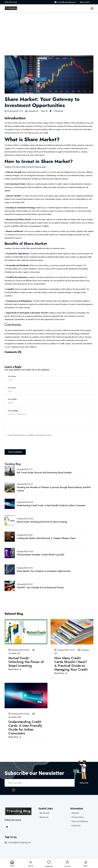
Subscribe (84, 783)
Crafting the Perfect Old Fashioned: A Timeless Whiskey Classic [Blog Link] (46, 538)
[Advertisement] (49, 31)
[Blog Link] (26, 631)
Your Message (13, 411)
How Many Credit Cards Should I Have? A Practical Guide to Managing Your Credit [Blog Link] (71, 664)
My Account (45, 813)
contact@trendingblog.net (19, 842)
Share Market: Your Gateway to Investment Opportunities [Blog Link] (44, 571)
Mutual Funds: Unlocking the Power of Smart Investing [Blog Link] (42, 522)
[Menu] (86, 864)
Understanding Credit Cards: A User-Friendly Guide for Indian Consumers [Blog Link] (51, 505)
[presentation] (24, 444)
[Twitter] (51, 111)
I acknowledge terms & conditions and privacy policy (30, 435)
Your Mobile (12, 399)
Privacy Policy (78, 817)
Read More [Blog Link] (15, 669)
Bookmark (44, 817)
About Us (75, 813)
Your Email (12, 388)
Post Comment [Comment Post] (15, 452)
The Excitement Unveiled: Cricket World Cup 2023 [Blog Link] (41, 555)
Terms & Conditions (80, 821)
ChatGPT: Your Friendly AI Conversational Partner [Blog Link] (40, 588)
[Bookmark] (54, 111)
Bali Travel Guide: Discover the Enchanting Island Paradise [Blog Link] (44, 473)
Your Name (12, 376)
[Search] (31, 864)
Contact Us (76, 826)
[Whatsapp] (47, 111)
